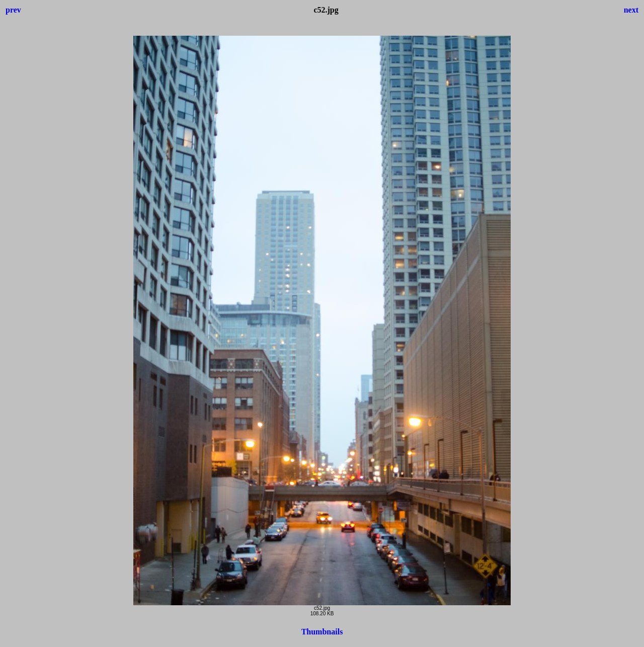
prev (13, 10)
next (631, 10)
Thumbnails (322, 632)
